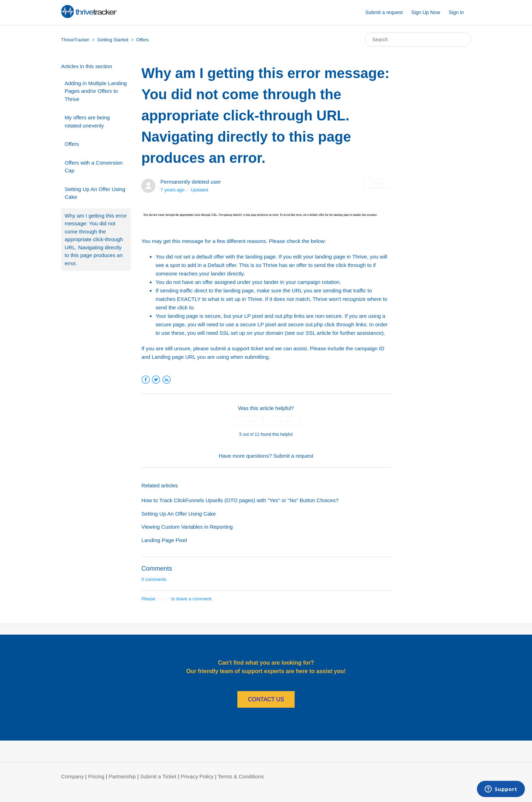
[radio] (248, 421)
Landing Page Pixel (164, 540)
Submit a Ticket (158, 776)
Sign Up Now (426, 12)
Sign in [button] (456, 12)
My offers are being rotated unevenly (87, 121)
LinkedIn (167, 380)
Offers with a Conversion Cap (94, 167)
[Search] (418, 40)
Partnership (122, 776)
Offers (143, 40)
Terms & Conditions (241, 776)
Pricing (96, 776)
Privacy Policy (197, 776)
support (241, 348)
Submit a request (384, 12)
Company (72, 776)
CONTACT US (266, 699)
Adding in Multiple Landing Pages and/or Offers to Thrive (96, 91)
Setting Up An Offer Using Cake (95, 193)
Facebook (146, 380)
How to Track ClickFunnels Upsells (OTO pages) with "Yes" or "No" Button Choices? (240, 500)
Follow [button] (377, 183)
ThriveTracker (75, 40)
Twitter (156, 380)
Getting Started (113, 40)
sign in (164, 599)
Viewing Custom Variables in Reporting (187, 527)
